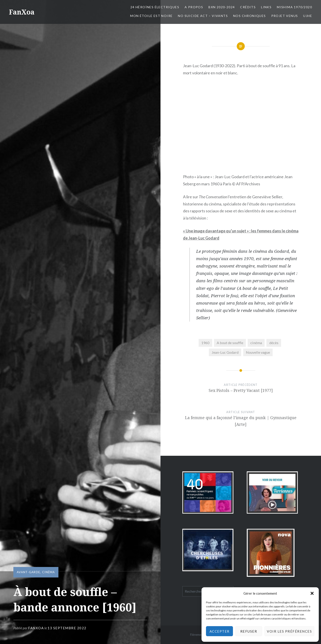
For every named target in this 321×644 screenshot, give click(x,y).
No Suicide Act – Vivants (203, 16)
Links (266, 7)
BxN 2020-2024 (222, 7)
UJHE (308, 16)
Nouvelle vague (258, 352)
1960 (205, 343)
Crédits (248, 7)
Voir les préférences (289, 631)
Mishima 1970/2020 (294, 7)
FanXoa (22, 12)
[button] (312, 593)
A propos (194, 7)
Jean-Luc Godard (225, 352)
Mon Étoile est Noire (151, 16)
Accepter (220, 631)
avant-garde (28, 572)
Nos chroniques (250, 16)
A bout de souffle (230, 343)
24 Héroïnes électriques (155, 7)
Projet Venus (285, 16)
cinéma (49, 572)
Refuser (249, 631)
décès (274, 343)
